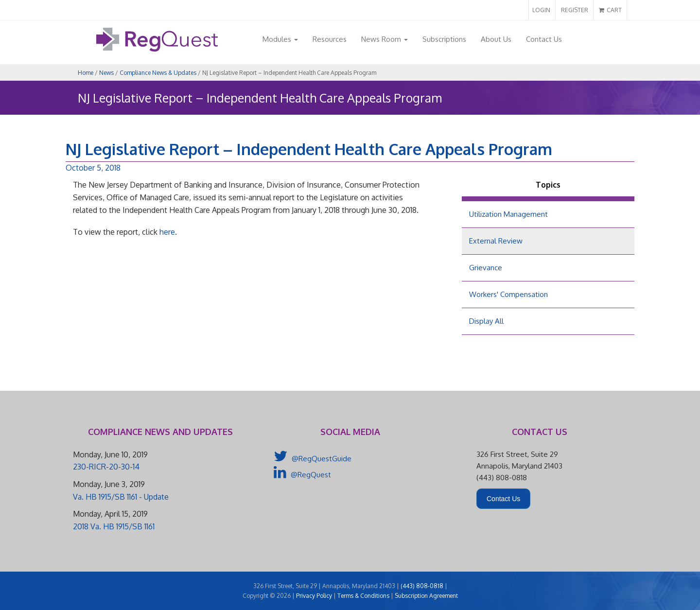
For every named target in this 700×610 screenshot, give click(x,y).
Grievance (486, 268)
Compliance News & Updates (158, 73)
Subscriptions (444, 39)
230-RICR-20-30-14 (106, 467)
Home (86, 73)
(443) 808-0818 (422, 586)
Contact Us (544, 39)
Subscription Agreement (426, 596)
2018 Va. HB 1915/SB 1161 (114, 526)
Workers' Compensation (508, 294)
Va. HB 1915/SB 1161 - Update (121, 497)
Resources (330, 39)
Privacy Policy (314, 596)
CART (610, 10)
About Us (496, 39)
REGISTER (575, 10)
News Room (385, 39)
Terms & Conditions (363, 596)
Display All (486, 321)
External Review (496, 241)
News (106, 73)
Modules (280, 39)
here (167, 232)
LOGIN (541, 10)
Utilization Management (508, 214)
